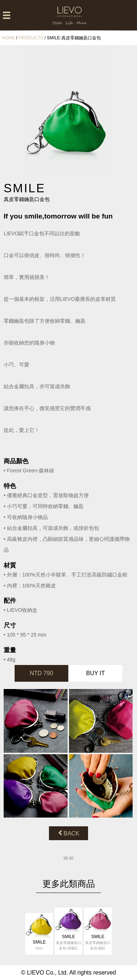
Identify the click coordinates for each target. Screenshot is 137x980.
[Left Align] (7, 16)
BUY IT (96, 673)
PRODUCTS (31, 38)
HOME (8, 38)
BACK (69, 833)
